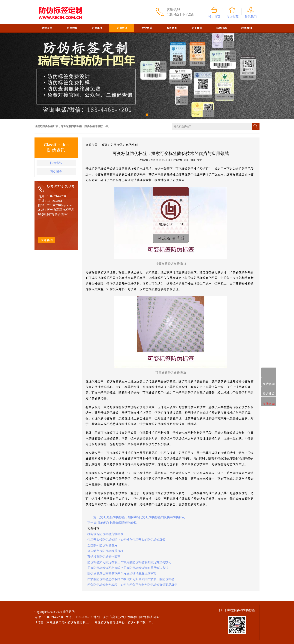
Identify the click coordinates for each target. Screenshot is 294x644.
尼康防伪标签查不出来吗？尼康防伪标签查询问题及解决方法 (128, 568)
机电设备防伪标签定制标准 (105, 534)
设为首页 (214, 17)
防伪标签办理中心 (112, 622)
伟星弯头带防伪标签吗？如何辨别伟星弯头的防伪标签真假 (126, 540)
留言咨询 (172, 28)
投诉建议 (269, 392)
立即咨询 (47, 240)
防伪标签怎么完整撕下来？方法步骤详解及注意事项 (122, 573)
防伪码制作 (135, 622)
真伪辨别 (56, 172)
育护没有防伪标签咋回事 (104, 557)
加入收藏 (232, 17)
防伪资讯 (122, 28)
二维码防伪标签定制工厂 (75, 622)
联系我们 (251, 17)
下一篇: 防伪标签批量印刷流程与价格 (112, 523)
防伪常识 (56, 163)
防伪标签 (72, 28)
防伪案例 (97, 28)
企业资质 (147, 28)
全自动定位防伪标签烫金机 (105, 551)
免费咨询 (269, 382)
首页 (104, 145)
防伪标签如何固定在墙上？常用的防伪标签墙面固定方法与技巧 (129, 562)
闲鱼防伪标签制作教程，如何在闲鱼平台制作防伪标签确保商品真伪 (132, 585)
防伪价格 (222, 28)
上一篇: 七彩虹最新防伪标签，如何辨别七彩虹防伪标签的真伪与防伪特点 (136, 517)
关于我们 (197, 28)
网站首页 (47, 28)
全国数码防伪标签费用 (102, 545)
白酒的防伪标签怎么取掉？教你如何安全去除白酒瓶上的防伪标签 (131, 579)
